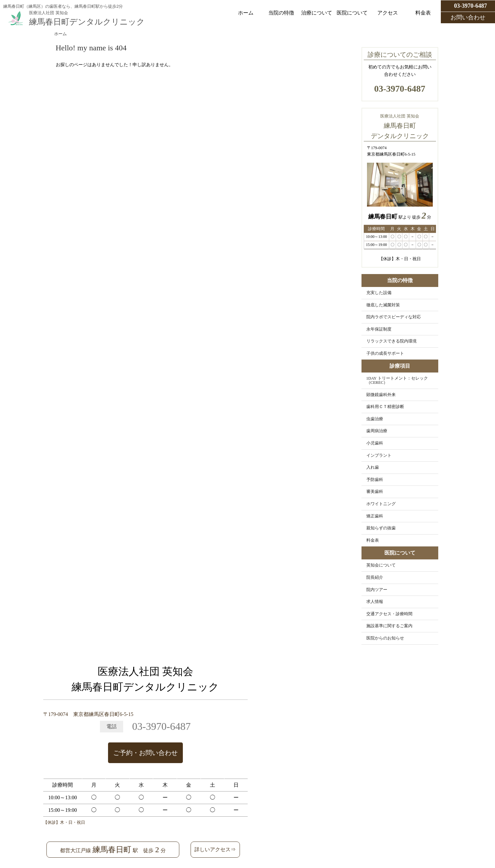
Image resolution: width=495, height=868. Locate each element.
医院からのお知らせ (385, 638)
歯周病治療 (377, 431)
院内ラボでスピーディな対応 (394, 317)
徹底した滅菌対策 (383, 305)
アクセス (388, 13)
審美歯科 (375, 492)
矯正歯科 (375, 516)
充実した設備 (379, 293)
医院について (352, 13)
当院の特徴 (281, 13)
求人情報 (375, 602)
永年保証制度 (379, 329)
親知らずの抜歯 (381, 528)
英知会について (381, 565)
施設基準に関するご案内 (389, 626)
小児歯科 (375, 443)
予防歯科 (375, 480)
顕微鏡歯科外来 (381, 395)
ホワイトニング (381, 504)
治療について (317, 13)
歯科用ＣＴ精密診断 (385, 407)
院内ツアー (377, 590)
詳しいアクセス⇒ (215, 849)
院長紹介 (375, 577)
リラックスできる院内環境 (391, 341)
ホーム (246, 13)
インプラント (379, 455)
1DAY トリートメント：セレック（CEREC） (397, 380)
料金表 (423, 13)
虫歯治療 (375, 419)
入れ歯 (373, 467)
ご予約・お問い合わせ (145, 753)
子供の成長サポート (385, 353)
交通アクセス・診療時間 (389, 614)
